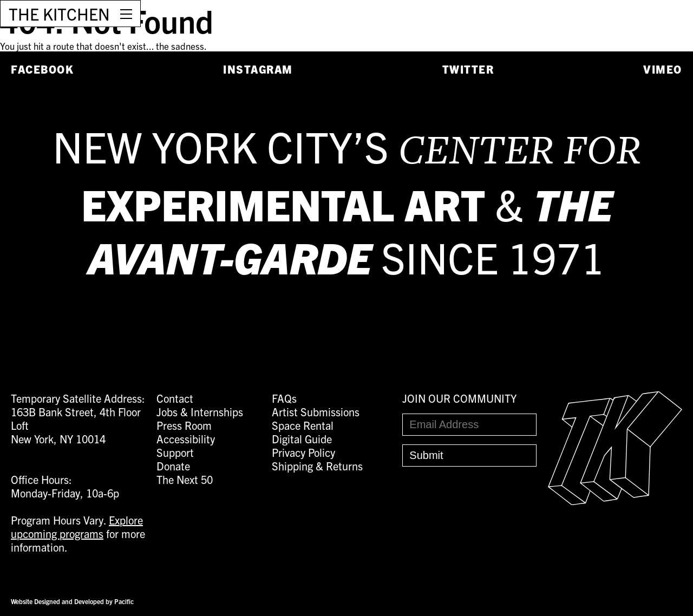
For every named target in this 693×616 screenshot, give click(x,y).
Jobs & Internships (200, 412)
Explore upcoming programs (77, 527)
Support (175, 452)
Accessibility (186, 439)
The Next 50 (185, 479)
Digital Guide (302, 439)
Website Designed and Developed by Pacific (72, 601)
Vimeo (663, 69)
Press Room (184, 425)
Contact (175, 398)
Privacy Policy (303, 452)
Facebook (42, 69)
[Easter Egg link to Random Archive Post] (615, 500)
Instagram (258, 69)
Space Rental (303, 425)
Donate (173, 466)
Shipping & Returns (317, 466)
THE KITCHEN (59, 14)
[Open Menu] (126, 14)
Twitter (468, 69)
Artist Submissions (316, 412)
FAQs (284, 398)
